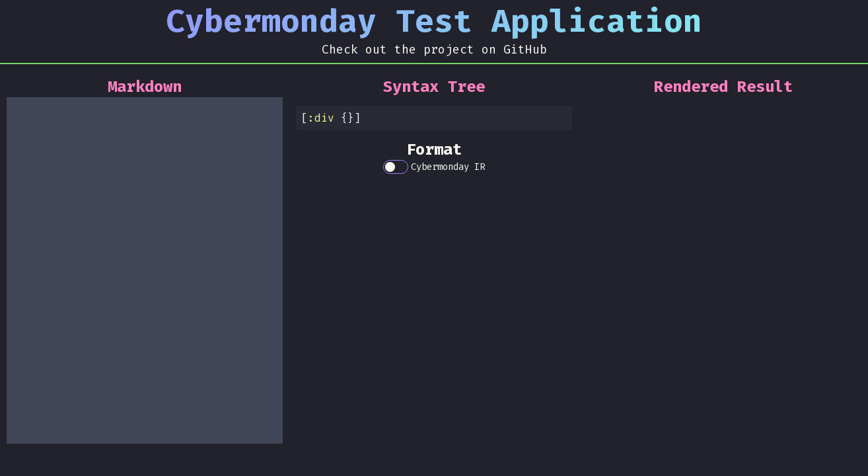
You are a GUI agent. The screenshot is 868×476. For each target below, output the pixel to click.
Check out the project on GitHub (434, 50)
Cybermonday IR (448, 167)
